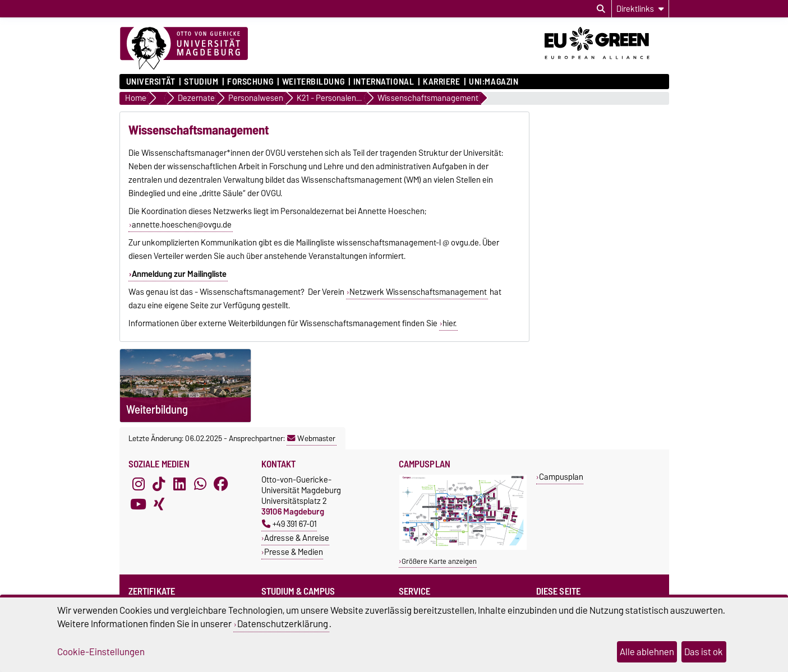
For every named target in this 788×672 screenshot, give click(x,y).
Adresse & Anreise (297, 538)
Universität (151, 82)
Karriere (441, 82)
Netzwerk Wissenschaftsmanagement (418, 292)
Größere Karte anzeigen (439, 561)
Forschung (250, 82)
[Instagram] (139, 484)
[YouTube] (139, 504)
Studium (201, 82)
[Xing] (159, 504)
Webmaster (311, 438)
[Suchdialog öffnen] (601, 9)
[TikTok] (159, 484)
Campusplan (561, 477)
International (384, 82)
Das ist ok (704, 652)
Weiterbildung (313, 82)
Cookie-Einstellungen (101, 652)
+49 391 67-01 (289, 524)
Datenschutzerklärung (283, 624)
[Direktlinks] (640, 9)
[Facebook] (221, 484)
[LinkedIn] (179, 484)
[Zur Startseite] (184, 49)
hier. (450, 323)
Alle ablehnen (647, 652)
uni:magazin (494, 82)
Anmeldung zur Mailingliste (179, 274)
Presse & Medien (294, 552)
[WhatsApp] (200, 484)
